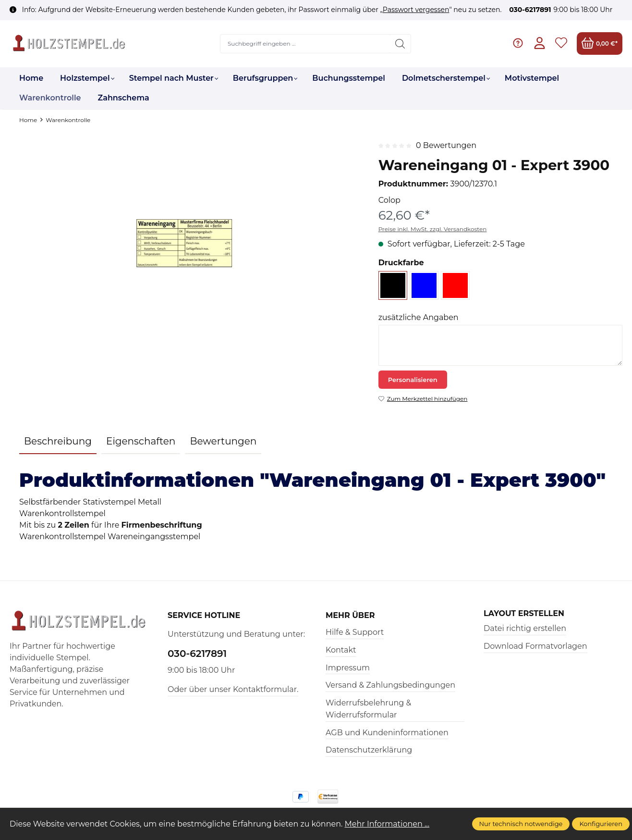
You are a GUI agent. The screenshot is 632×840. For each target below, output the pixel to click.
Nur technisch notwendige (521, 824)
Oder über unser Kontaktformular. (233, 689)
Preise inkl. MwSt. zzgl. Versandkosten (433, 229)
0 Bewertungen (446, 145)
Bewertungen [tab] (223, 441)
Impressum (348, 668)
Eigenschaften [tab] (141, 441)
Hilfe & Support (355, 632)
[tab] (58, 442)
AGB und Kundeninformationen (387, 733)
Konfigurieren (601, 824)
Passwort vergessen (416, 10)
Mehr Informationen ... (387, 824)
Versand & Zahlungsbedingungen (390, 685)
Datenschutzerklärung (369, 750)
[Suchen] (400, 44)
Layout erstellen (524, 614)
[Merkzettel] (561, 43)
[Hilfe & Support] (518, 43)
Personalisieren (413, 380)
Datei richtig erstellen (525, 628)
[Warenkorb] (600, 43)
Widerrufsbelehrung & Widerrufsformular (368, 709)
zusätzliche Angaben (419, 317)
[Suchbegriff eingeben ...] (305, 44)
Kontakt (341, 650)
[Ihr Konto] (540, 43)
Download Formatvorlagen (535, 646)
